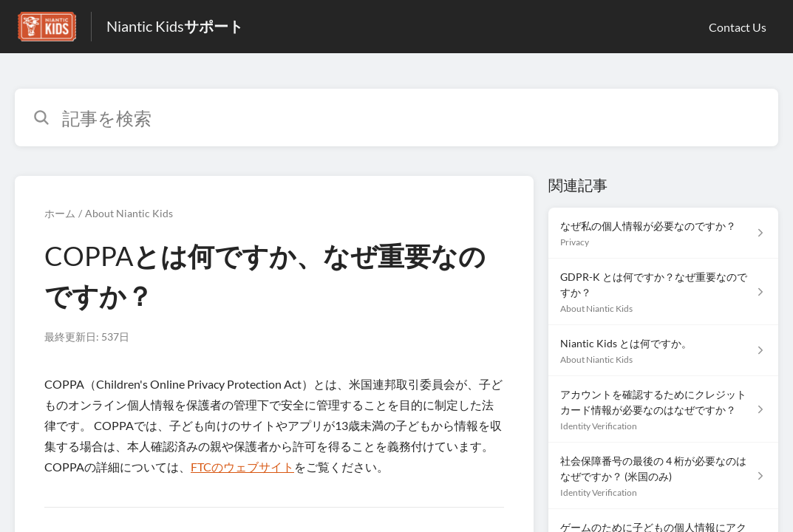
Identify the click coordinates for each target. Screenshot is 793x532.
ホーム (60, 213)
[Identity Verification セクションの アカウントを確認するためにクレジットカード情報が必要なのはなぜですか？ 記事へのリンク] (663, 409)
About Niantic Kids (129, 213)
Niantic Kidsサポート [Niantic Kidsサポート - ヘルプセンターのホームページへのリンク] (175, 26)
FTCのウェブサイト (242, 467)
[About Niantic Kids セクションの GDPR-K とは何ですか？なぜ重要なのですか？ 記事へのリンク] (663, 292)
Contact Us (738, 27)
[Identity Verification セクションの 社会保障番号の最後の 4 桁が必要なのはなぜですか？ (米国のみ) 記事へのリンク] (663, 476)
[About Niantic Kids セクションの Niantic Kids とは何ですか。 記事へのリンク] (663, 351)
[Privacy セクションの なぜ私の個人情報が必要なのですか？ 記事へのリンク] (663, 233)
